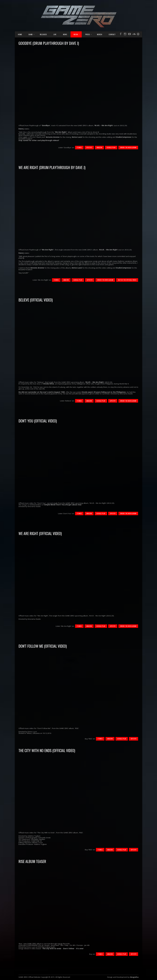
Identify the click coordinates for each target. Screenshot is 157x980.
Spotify (89, 147)
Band (31, 34)
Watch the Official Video (127, 280)
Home (20, 34)
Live (55, 34)
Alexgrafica (134, 977)
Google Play (111, 147)
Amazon (99, 147)
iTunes (79, 147)
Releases (43, 34)
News (65, 34)
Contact (112, 34)
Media (76, 34)
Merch (100, 34)
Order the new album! (128, 147)
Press (88, 34)
